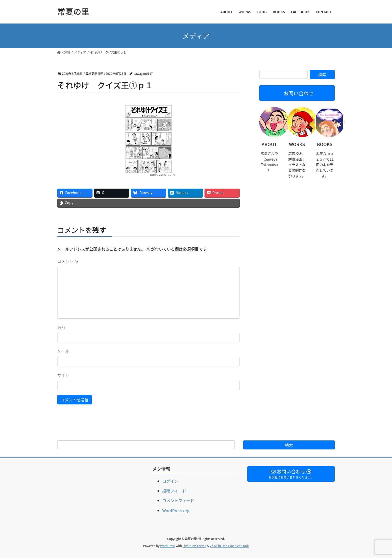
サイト (63, 375)
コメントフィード (178, 500)
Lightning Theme (194, 546)
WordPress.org (176, 510)
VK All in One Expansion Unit (229, 546)
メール (63, 351)
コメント (68, 261)
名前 (61, 327)
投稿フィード (174, 491)
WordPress (168, 546)
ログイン (170, 481)
